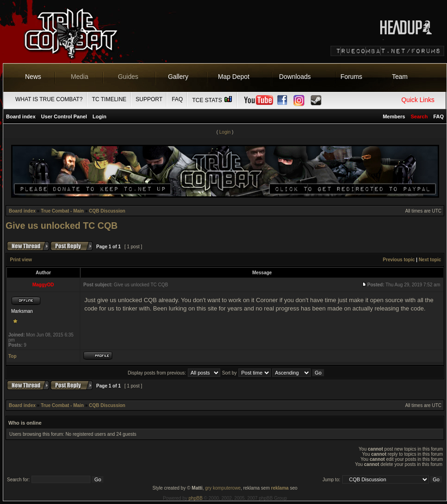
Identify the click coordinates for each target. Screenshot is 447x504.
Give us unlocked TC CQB (62, 226)
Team (400, 77)
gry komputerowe (223, 488)
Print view (21, 260)
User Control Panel (64, 116)
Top (13, 356)
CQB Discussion (107, 211)
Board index (21, 116)
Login (100, 116)
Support (149, 99)
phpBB (196, 498)
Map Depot (234, 77)
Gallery (178, 77)
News (33, 77)
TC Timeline (109, 99)
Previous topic (399, 260)
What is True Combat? (49, 99)
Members (394, 116)
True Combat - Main (62, 211)
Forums (351, 77)
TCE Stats (212, 100)
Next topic (430, 260)
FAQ (177, 99)
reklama (280, 488)
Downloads (295, 77)
